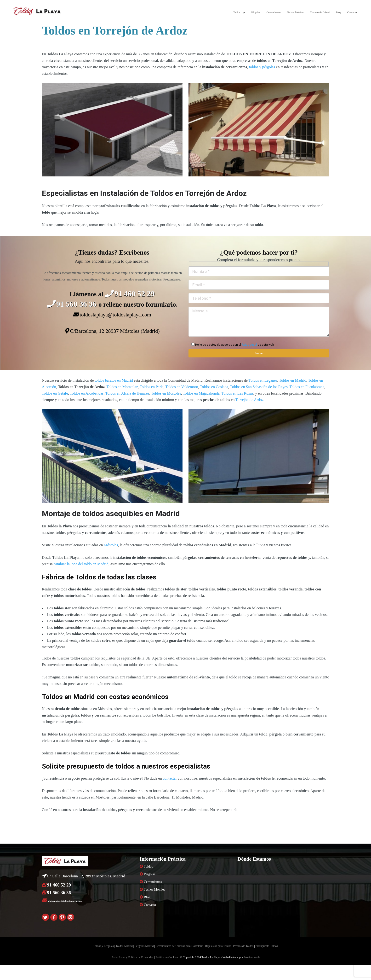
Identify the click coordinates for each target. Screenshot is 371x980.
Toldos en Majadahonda (201, 393)
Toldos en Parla (151, 387)
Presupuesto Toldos (267, 946)
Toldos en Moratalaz (122, 387)
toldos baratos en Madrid (114, 380)
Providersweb (252, 957)
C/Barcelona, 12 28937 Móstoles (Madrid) (112, 331)
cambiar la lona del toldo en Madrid (81, 564)
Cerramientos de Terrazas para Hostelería (179, 946)
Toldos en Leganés (263, 380)
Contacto (352, 12)
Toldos (237, 12)
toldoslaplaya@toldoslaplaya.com (112, 315)
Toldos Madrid (124, 946)
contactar (170, 778)
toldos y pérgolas (262, 67)
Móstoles (111, 545)
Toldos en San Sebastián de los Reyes (259, 387)
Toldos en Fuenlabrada (307, 387)
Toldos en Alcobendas (87, 393)
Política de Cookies (167, 957)
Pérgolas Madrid (144, 946)
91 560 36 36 (73, 304)
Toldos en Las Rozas (237, 393)
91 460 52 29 (130, 294)
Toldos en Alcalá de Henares (127, 393)
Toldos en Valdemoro (182, 387)
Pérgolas (256, 12)
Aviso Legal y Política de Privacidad (132, 957)
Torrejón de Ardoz (249, 400)
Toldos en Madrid (293, 380)
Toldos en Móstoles (166, 393)
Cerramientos (274, 12)
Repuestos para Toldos (218, 946)
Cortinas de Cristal (320, 12)
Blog (338, 12)
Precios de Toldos (243, 946)
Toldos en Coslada (214, 387)
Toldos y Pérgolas (103, 946)
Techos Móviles (295, 12)
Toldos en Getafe (55, 393)
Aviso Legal (249, 345)
